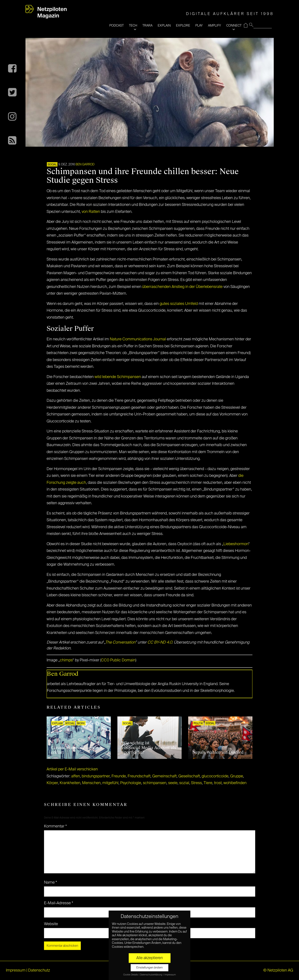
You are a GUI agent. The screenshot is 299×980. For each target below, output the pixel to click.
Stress (196, 783)
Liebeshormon (236, 544)
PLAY (199, 26)
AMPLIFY (215, 26)
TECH (133, 26)
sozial (184, 783)
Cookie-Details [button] (131, 975)
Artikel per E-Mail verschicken (72, 769)
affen (76, 776)
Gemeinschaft (164, 776)
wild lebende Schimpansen (118, 377)
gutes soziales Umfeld (179, 304)
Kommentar (55, 826)
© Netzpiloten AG (278, 970)
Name (51, 883)
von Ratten (91, 212)
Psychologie (131, 783)
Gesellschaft (189, 776)
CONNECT (234, 26)
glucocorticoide (215, 776)
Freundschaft (139, 776)
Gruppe (237, 776)
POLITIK (198, 724)
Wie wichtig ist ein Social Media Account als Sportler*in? (149, 748)
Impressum (16, 970)
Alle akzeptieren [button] (150, 958)
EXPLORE (183, 26)
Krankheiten (70, 783)
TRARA (147, 26)
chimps (66, 660)
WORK (81, 724)
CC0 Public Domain (118, 660)
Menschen (91, 783)
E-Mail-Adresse (59, 903)
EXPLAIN (164, 26)
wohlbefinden (235, 783)
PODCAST (117, 26)
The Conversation (120, 642)
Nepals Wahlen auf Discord (218, 752)
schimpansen (155, 783)
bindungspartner (96, 776)
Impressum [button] (170, 975)
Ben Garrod (85, 165)
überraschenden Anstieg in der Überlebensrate (182, 287)
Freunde (119, 776)
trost (218, 783)
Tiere (208, 783)
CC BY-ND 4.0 (160, 642)
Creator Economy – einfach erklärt (77, 750)
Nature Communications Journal (138, 339)
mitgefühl (110, 783)
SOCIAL (52, 165)
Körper (52, 783)
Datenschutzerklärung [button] (151, 975)
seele (173, 783)
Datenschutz (39, 970)
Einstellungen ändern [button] (149, 968)
